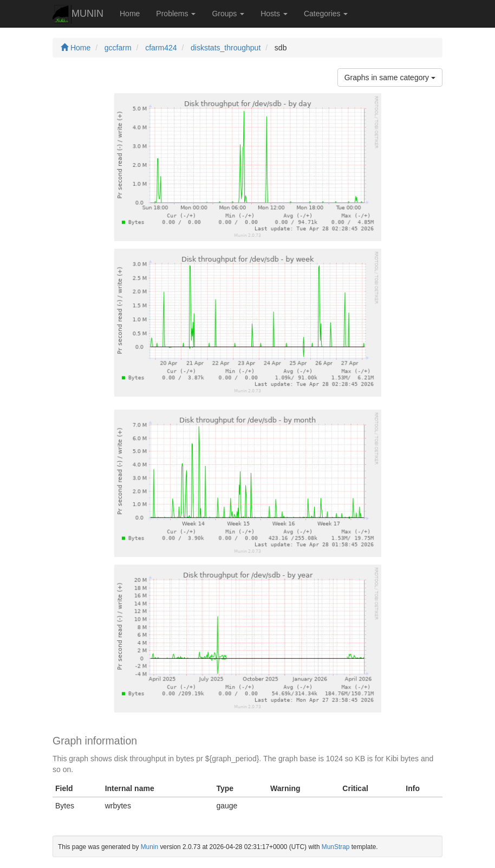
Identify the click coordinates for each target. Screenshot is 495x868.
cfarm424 (161, 48)
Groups (228, 14)
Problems (176, 14)
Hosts (274, 14)
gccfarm (118, 48)
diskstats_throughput (226, 48)
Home (130, 14)
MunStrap (336, 847)
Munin (149, 847)
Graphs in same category (390, 77)
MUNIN (78, 14)
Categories (326, 14)
